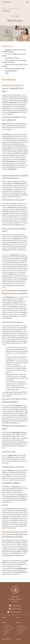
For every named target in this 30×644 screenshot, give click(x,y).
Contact (19, 639)
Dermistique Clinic (17, 612)
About (18, 618)
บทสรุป (5, 73)
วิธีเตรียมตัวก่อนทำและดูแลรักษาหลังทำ (13, 69)
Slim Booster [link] (6, 11)
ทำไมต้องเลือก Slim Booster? (11, 58)
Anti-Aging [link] (13, 9)
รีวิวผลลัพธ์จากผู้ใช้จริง (9, 71)
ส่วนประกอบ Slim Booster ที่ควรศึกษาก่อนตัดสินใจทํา (15, 65)
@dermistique (17, 609)
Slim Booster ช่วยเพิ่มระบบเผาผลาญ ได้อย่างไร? (14, 55)
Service (4, 9)
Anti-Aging (7, 626)
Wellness (6, 632)
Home (4, 618)
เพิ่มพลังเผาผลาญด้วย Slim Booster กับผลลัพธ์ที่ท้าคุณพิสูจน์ (14, 51)
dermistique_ (17, 606)
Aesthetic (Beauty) (9, 628)
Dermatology (7, 630)
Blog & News (6, 639)
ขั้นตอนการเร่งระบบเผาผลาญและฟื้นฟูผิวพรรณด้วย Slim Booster (14, 61)
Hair (5, 634)
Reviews (19, 623)
